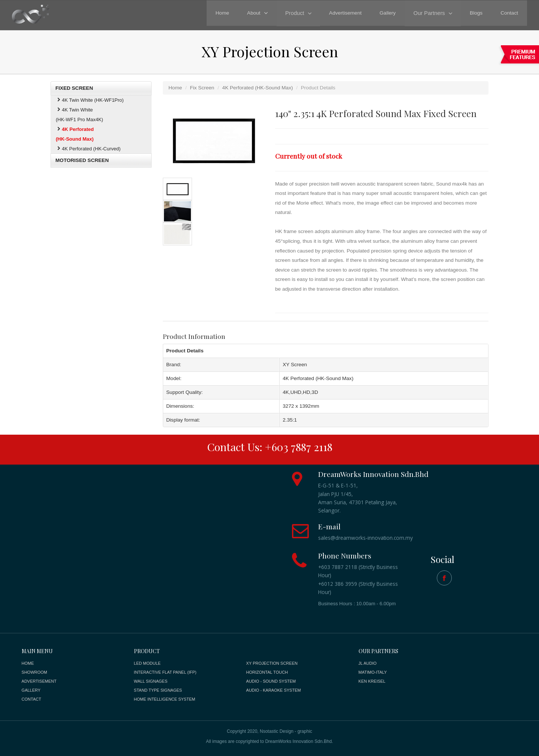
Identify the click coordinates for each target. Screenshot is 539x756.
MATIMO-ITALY (373, 672)
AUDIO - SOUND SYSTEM (271, 681)
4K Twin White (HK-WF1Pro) (90, 100)
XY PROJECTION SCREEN (272, 663)
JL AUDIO (368, 663)
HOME (28, 663)
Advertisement (347, 13)
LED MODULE (147, 663)
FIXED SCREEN (74, 88)
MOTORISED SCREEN (82, 160)
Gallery (389, 13)
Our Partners (430, 13)
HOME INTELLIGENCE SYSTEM (165, 699)
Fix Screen (202, 88)
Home (225, 13)
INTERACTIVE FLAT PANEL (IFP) (165, 672)
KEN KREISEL (372, 681)
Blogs (476, 13)
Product (297, 13)
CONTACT (31, 699)
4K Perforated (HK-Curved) (88, 149)
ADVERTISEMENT (39, 681)
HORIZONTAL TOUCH (267, 672)
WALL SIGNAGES (151, 681)
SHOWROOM (34, 672)
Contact (509, 13)
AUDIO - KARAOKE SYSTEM (274, 690)
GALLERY (31, 690)
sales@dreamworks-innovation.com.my (366, 538)
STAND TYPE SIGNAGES (158, 690)
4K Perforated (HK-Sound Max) (258, 88)
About (257, 13)
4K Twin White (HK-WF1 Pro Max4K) (79, 115)
